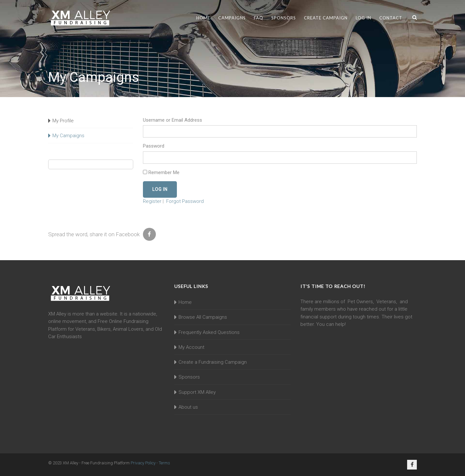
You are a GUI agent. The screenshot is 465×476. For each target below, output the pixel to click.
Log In (363, 18)
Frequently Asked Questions (209, 332)
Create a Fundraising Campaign (213, 362)
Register (152, 201)
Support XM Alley (197, 392)
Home (203, 18)
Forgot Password (185, 201)
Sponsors (284, 18)
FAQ (259, 18)
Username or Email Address (173, 120)
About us (188, 407)
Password (154, 146)
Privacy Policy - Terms (150, 463)
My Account (191, 347)
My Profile (63, 121)
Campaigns (232, 18)
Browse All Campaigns (203, 317)
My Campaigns (68, 136)
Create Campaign (326, 18)
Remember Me (161, 172)
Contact (391, 18)
